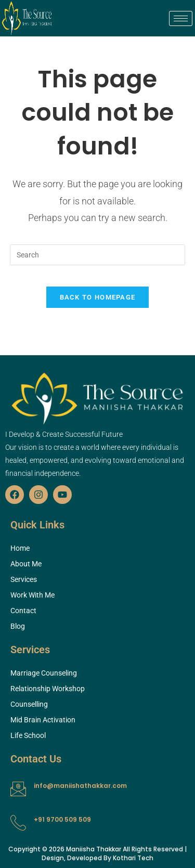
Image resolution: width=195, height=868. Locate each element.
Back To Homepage (98, 297)
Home (20, 548)
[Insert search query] (98, 255)
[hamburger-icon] (181, 18)
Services (24, 579)
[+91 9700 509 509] (18, 823)
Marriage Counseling (44, 673)
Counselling (29, 704)
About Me (26, 564)
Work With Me (32, 595)
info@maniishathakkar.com (80, 786)
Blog (18, 626)
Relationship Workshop (48, 689)
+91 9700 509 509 (62, 819)
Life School (28, 735)
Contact (23, 611)
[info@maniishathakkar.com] (18, 789)
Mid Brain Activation (43, 720)
